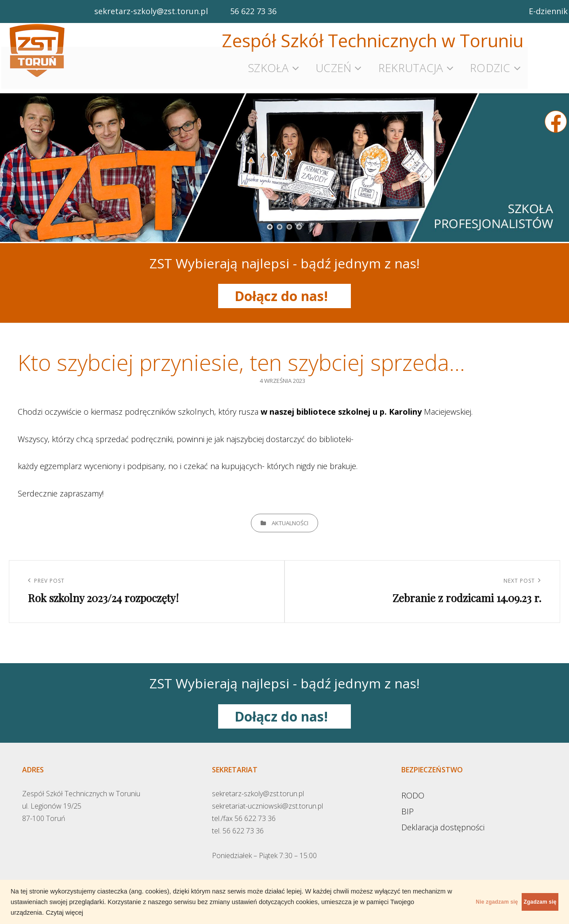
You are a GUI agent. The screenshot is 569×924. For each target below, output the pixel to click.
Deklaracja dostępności (443, 819)
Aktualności (290, 515)
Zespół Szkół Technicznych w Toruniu (373, 40)
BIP (408, 803)
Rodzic (490, 64)
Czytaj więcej (160, 913)
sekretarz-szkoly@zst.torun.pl (151, 11)
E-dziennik (548, 11)
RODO (413, 787)
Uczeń (333, 64)
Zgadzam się (527, 902)
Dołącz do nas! (285, 288)
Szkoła (268, 64)
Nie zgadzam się (456, 902)
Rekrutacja (411, 64)
